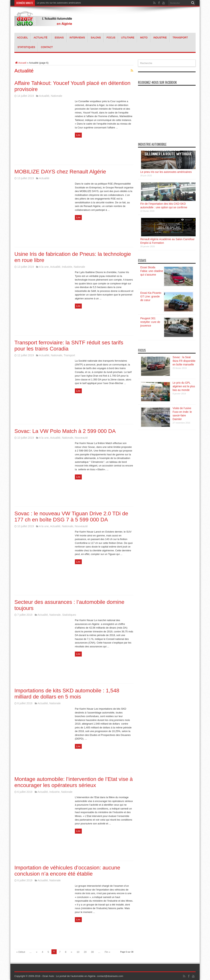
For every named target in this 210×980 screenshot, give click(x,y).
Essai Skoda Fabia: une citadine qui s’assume (152, 271)
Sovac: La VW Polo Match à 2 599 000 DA (65, 431)
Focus (111, 37)
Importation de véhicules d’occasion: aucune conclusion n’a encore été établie (67, 871)
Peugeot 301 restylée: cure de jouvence (150, 322)
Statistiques (26, 47)
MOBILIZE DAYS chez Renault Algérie (60, 172)
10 (78, 952)
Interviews (77, 37)
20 (85, 952)
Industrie (160, 37)
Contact (47, 47)
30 (92, 952)
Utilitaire (128, 37)
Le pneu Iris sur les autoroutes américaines (59, 3)
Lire (78, 135)
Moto (144, 37)
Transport (180, 37)
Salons (96, 37)
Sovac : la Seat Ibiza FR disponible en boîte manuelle (184, 361)
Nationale (57, 96)
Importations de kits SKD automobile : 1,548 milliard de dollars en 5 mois (67, 694)
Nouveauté (81, 438)
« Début (21, 952)
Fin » (107, 952)
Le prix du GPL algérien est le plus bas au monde (184, 386)
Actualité (42, 37)
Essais (59, 37)
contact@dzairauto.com (110, 976)
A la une (44, 267)
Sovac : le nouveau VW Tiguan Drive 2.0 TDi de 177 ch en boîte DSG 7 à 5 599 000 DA (71, 517)
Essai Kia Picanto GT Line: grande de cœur (151, 296)
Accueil (22, 37)
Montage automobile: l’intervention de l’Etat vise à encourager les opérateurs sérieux (74, 782)
